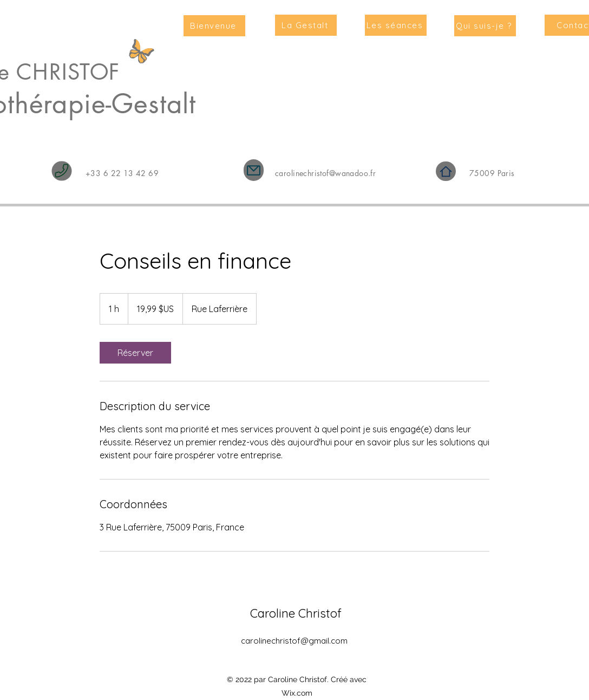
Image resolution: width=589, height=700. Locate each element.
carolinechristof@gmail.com (294, 641)
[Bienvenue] (214, 26)
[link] (135, 353)
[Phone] (62, 171)
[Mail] (254, 170)
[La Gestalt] (306, 25)
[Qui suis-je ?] (485, 26)
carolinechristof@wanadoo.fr (325, 173)
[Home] (446, 171)
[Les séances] (396, 25)
